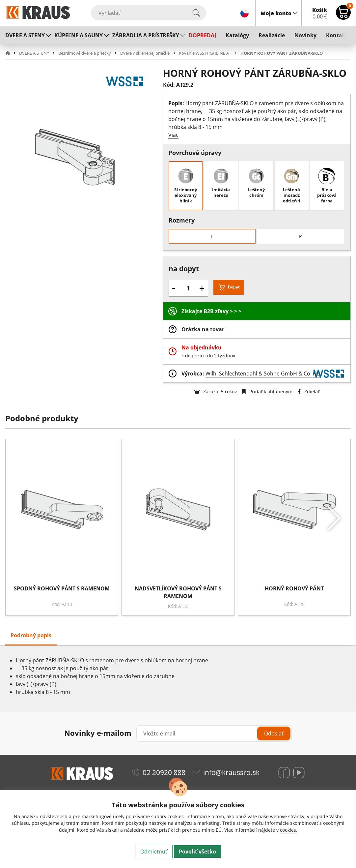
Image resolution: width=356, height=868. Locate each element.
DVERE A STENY (25, 35)
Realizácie (272, 35)
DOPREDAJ (202, 35)
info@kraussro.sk (231, 772)
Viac (173, 135)
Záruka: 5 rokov (216, 391)
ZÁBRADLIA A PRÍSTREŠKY (146, 35)
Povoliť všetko (197, 852)
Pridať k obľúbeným (267, 391)
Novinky (305, 35)
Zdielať (309, 391)
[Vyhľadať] (149, 13)
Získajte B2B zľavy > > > (211, 311)
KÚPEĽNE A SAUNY (79, 35)
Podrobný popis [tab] (31, 635)
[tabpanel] (178, 679)
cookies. (289, 830)
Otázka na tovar (203, 329)
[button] (12, 53)
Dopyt (234, 287)
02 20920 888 (164, 772)
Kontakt (337, 35)
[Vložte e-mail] (214, 733)
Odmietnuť (154, 852)
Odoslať (274, 733)
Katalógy (237, 35)
